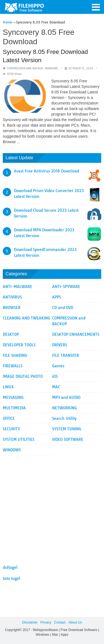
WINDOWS (51, 68)
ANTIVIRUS (12, 297)
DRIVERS (60, 345)
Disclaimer (30, 622)
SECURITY (11, 429)
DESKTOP (11, 334)
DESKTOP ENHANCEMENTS (76, 334)
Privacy (46, 622)
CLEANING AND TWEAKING (26, 318)
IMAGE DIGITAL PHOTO (23, 376)
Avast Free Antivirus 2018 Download (46, 171)
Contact (60, 622)
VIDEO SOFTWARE (68, 439)
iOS (55, 376)
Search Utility (64, 418)
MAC (56, 387)
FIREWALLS (13, 366)
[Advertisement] (52, 507)
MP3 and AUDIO (66, 397)
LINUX (8, 387)
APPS (57, 297)
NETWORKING (64, 408)
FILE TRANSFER (66, 355)
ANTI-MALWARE (17, 287)
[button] (96, 7)
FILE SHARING (15, 355)
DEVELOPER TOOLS (19, 345)
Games (58, 366)
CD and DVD (63, 308)
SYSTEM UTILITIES (19, 439)
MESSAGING (13, 397)
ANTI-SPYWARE (66, 287)
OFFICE (9, 418)
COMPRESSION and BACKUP (25, 68)
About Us (75, 622)
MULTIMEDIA (14, 408)
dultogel (10, 567)
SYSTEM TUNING (67, 429)
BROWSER (12, 308)
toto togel (12, 578)
